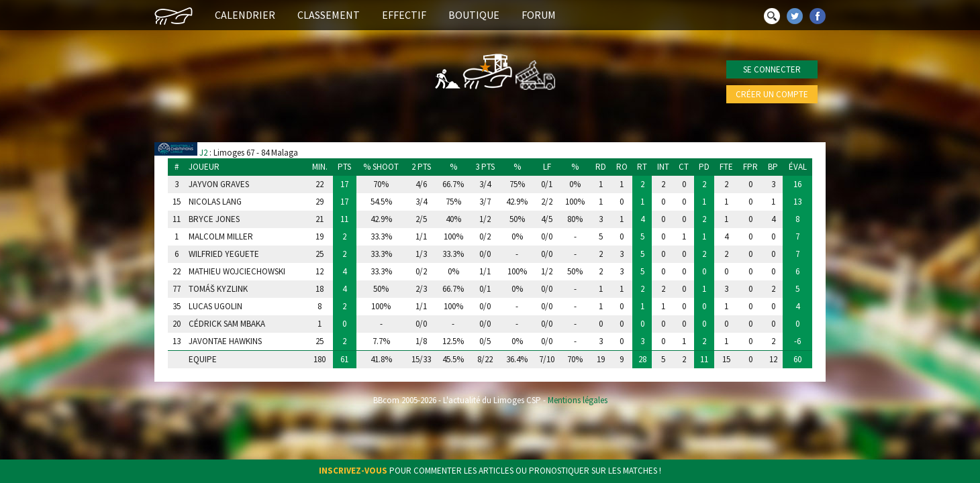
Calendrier (245, 15)
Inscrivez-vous (353, 471)
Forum (539, 15)
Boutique (474, 15)
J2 (203, 153)
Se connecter (772, 69)
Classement (329, 15)
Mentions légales (578, 400)
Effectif (404, 15)
